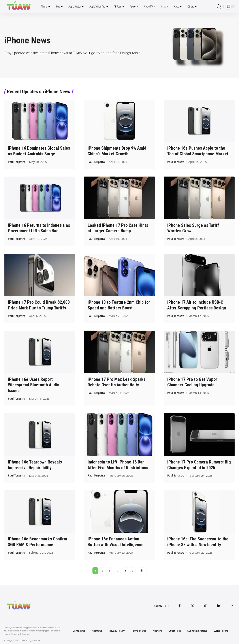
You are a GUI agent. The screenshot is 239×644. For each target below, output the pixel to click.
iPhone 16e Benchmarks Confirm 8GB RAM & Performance (38, 540)
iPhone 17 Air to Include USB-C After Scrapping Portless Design (197, 304)
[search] (219, 7)
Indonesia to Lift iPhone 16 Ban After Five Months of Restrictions (118, 463)
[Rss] (232, 605)
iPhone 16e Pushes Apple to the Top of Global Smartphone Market (198, 151)
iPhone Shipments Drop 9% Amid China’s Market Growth (117, 151)
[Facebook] (178, 605)
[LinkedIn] (218, 605)
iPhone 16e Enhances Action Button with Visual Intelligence (116, 540)
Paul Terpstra (17, 161)
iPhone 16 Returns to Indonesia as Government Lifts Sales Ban (39, 228)
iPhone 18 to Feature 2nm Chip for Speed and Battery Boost (119, 304)
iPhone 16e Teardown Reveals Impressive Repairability (35, 463)
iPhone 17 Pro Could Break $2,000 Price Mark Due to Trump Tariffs (39, 304)
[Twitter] (191, 605)
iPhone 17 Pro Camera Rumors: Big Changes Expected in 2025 (199, 463)
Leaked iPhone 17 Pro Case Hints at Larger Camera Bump (118, 228)
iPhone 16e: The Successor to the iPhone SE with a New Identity (198, 540)
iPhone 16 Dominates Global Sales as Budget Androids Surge (39, 151)
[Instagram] (205, 605)
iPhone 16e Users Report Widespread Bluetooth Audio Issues (34, 383)
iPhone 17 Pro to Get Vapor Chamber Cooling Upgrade (192, 381)
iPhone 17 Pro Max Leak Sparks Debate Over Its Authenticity (117, 381)
